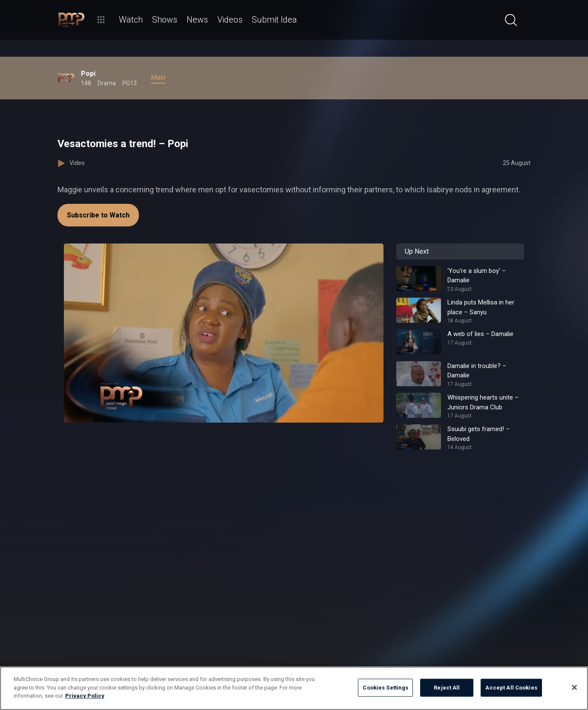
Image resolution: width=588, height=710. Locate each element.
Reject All (447, 688)
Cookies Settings (385, 688)
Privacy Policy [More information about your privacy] (85, 696)
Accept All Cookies (511, 688)
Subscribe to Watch (98, 215)
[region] (294, 688)
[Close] (574, 687)
